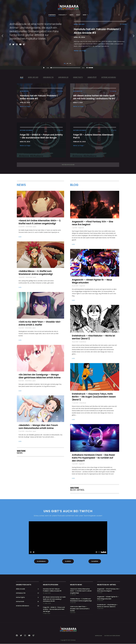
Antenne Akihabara (22, 606)
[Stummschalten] (87, 68)
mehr (20, 237)
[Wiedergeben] (44, 68)
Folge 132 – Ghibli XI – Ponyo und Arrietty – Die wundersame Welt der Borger (54, 610)
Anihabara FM (21, 593)
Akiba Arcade (20, 589)
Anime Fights (20, 597)
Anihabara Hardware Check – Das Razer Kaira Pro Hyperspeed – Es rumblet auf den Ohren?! (93, 458)
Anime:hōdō (20, 602)
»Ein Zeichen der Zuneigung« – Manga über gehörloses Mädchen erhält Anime (40, 376)
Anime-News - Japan (31, 227)
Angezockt (81, 228)
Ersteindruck (83, 342)
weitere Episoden (68, 165)
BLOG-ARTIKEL (77, 489)
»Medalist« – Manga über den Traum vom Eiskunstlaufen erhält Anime (38, 427)
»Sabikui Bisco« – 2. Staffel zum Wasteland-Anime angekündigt (36, 273)
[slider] (66, 68)
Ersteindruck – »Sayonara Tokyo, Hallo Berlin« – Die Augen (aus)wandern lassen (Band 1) (94, 397)
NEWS (21, 452)
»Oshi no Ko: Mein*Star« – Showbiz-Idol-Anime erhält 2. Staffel (40, 323)
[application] (68, 68)
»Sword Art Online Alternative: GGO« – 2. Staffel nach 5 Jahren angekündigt (40, 222)
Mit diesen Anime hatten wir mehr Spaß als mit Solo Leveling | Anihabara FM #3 (54, 599)
